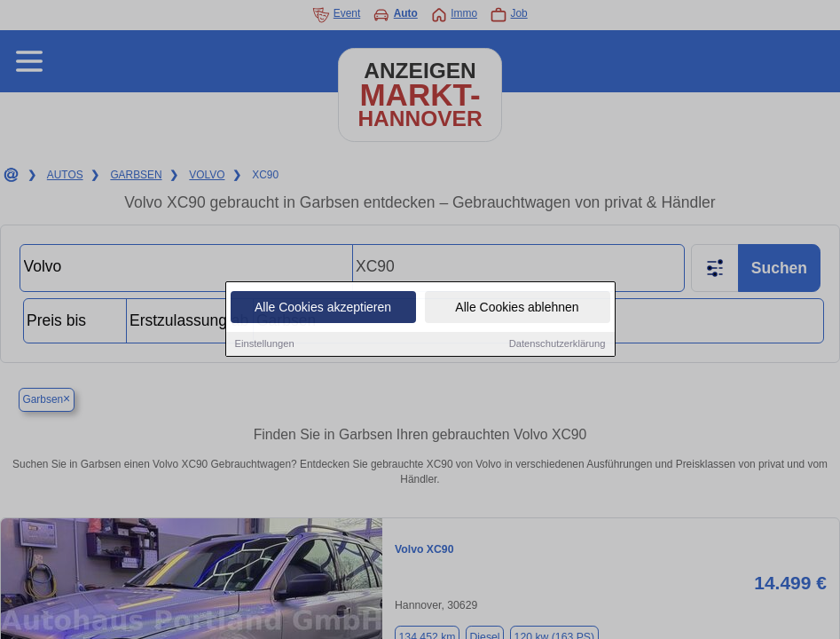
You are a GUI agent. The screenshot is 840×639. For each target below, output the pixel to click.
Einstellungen (265, 344)
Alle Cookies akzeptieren (323, 308)
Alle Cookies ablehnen (517, 308)
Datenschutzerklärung (557, 344)
